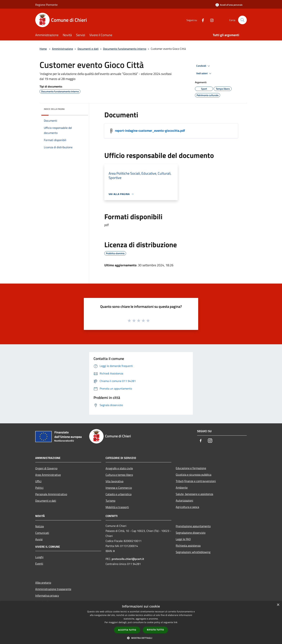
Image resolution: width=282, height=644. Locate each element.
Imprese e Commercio (119, 488)
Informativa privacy (47, 595)
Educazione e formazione (191, 468)
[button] (141, 638)
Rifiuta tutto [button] (155, 630)
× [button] (278, 605)
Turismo (110, 501)
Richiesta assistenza (188, 546)
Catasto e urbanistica (119, 494)
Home (43, 49)
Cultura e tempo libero (119, 475)
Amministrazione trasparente (53, 589)
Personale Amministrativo (51, 494)
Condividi (204, 66)
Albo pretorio (43, 583)
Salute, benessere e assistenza (194, 494)
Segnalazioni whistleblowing (193, 552)
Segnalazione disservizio (191, 533)
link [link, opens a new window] (176, 622)
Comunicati (42, 533)
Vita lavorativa (114, 481)
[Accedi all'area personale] (229, 5)
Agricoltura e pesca (187, 507)
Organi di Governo (46, 468)
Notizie (40, 526)
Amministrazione (62, 49)
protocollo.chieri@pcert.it (128, 559)
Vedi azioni (204, 73)
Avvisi (39, 539)
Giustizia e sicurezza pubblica (194, 475)
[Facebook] (201, 20)
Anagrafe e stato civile (119, 468)
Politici (39, 488)
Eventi (39, 563)
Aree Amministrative (48, 475)
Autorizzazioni (184, 500)
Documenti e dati (88, 49)
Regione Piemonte (46, 5)
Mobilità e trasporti (117, 507)
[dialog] (141, 623)
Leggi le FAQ (183, 539)
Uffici (38, 481)
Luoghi (39, 557)
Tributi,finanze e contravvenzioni (196, 481)
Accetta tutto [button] (127, 630)
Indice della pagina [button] (54, 109)
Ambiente (182, 487)
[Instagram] (210, 20)
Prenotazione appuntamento (193, 526)
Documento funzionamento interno (125, 49)
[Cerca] (242, 20)
